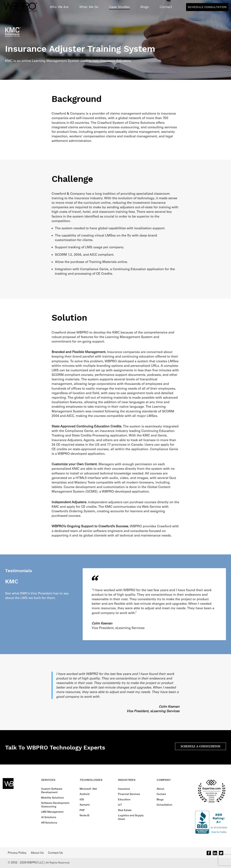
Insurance (124, 789)
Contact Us (55, 853)
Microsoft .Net (88, 789)
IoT (120, 805)
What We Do (89, 7)
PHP (82, 810)
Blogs (145, 7)
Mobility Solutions (52, 798)
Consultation (164, 805)
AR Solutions (49, 823)
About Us (37, 853)
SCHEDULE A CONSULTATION (201, 746)
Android (85, 794)
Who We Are (59, 7)
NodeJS (84, 815)
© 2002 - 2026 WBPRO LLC (26, 862)
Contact (166, 7)
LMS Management (52, 812)
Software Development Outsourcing (55, 805)
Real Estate (125, 810)
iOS (82, 799)
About (160, 789)
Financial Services (129, 794)
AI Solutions (49, 817)
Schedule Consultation (207, 7)
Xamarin (85, 805)
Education (124, 799)
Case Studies (119, 7)
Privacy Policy (17, 853)
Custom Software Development (52, 791)
